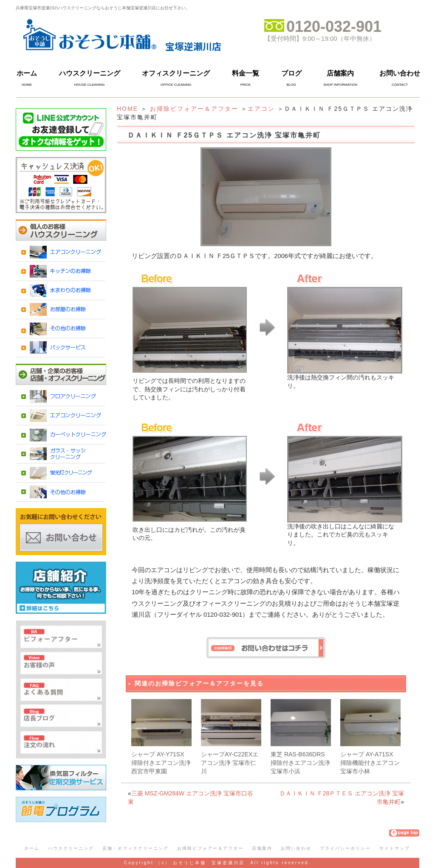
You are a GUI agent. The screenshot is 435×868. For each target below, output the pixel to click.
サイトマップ (395, 848)
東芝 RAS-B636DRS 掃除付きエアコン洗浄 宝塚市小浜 (300, 763)
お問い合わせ (400, 73)
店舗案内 (340, 73)
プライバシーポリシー (345, 848)
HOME (127, 109)
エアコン (261, 109)
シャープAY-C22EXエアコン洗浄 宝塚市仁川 (230, 763)
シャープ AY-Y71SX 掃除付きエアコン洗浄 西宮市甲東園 (161, 763)
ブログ (291, 73)
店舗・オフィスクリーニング (136, 848)
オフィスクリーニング (176, 73)
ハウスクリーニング (90, 73)
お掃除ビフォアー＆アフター (194, 109)
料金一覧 (246, 73)
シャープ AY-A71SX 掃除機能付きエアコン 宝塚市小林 (370, 763)
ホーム (27, 73)
